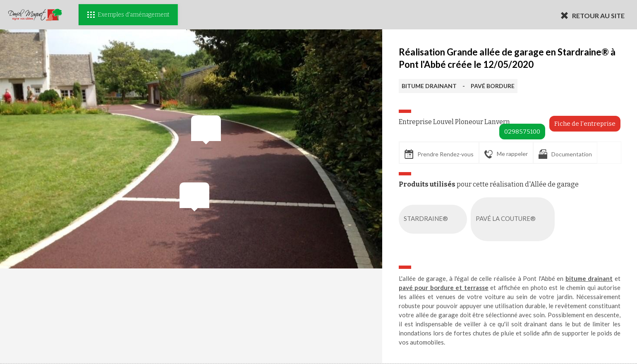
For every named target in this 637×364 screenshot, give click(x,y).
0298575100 (522, 132)
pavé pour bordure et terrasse (444, 287)
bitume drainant (589, 278)
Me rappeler (506, 154)
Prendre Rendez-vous (439, 154)
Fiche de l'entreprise (585, 124)
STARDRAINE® (435, 219)
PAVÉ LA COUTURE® (514, 219)
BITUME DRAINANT (429, 86)
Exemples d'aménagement (128, 15)
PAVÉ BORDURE (493, 86)
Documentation (565, 154)
